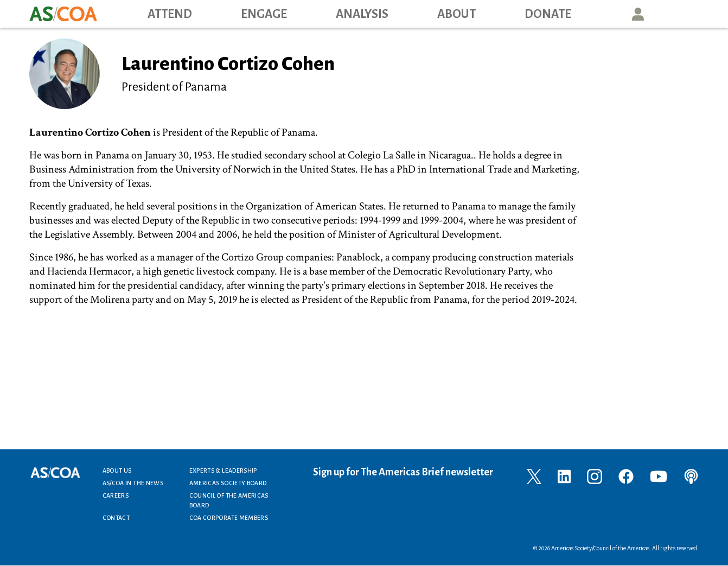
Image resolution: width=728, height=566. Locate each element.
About (456, 14)
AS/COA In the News (133, 483)
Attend (170, 14)
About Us (117, 470)
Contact (116, 518)
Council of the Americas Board (229, 500)
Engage (264, 14)
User (638, 14)
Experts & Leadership (223, 470)
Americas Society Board (228, 483)
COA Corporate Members (229, 518)
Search (687, 14)
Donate (548, 14)
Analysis (362, 14)
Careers (116, 495)
